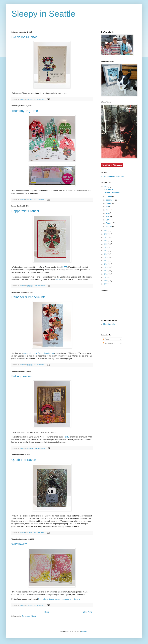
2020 (106, 244)
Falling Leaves (21, 376)
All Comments (109, 343)
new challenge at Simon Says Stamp (38, 353)
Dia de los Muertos (24, 37)
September (110, 200)
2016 (106, 257)
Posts (106, 339)
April (108, 217)
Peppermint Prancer (25, 211)
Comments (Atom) (29, 616)
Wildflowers (19, 544)
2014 (106, 264)
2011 (106, 274)
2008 (106, 284)
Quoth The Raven (24, 460)
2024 (106, 231)
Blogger (84, 631)
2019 (106, 247)
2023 (106, 234)
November (110, 189)
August (109, 203)
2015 (106, 261)
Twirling (58, 279)
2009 (106, 281)
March (108, 220)
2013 (106, 267)
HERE (65, 267)
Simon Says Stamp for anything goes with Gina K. (59, 599)
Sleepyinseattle (109, 324)
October (109, 197)
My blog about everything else (112, 176)
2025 (106, 187)
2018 (106, 251)
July (108, 207)
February (109, 223)
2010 (106, 277)
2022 (106, 237)
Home (47, 612)
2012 (106, 271)
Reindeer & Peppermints (28, 297)
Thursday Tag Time (25, 111)
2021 (106, 241)
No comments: (40, 99)
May (108, 213)
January (109, 227)
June (108, 210)
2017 (106, 254)
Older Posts (87, 612)
